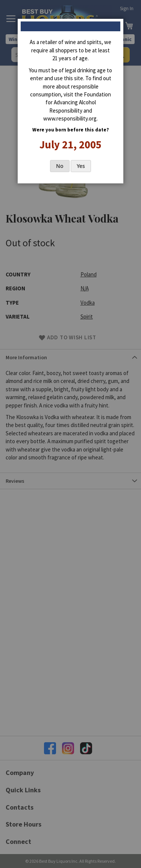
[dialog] (70, 434)
